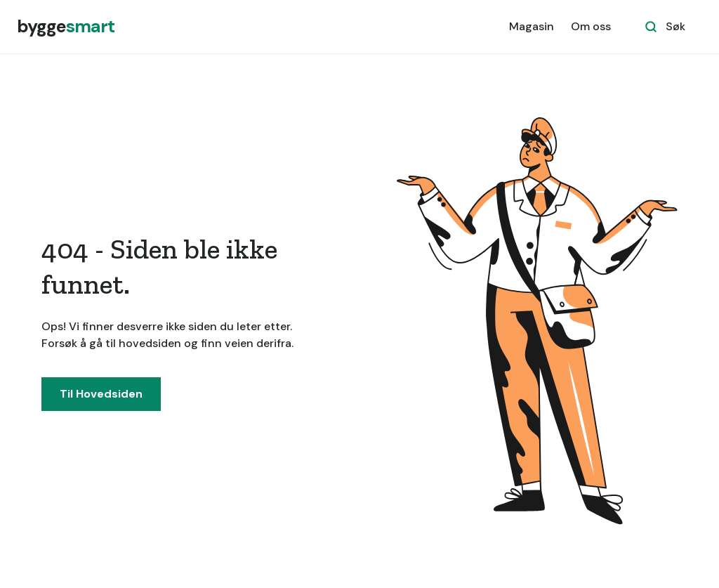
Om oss (591, 26)
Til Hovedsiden (101, 394)
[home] (66, 27)
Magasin (532, 26)
